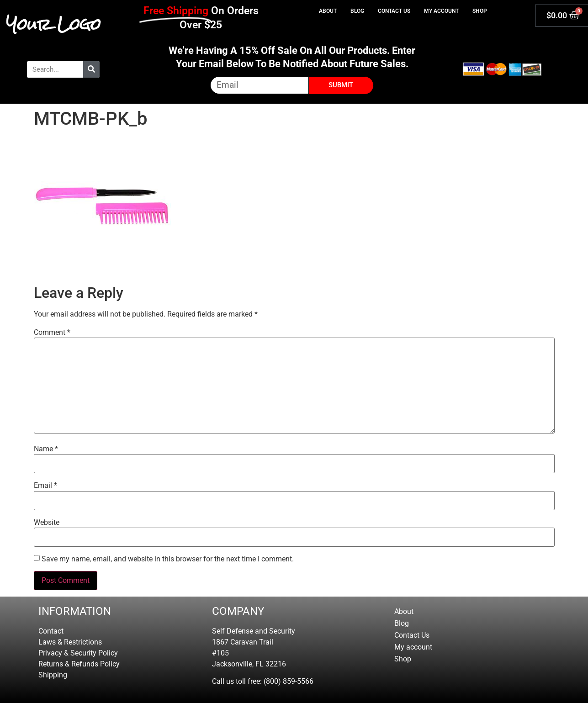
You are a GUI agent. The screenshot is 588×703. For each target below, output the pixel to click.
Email (45, 486)
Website (47, 523)
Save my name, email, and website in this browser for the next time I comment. (168, 559)
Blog (357, 11)
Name (46, 449)
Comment (52, 333)
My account (441, 11)
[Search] (91, 69)
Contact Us (394, 11)
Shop (480, 11)
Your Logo (54, 24)
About (328, 11)
